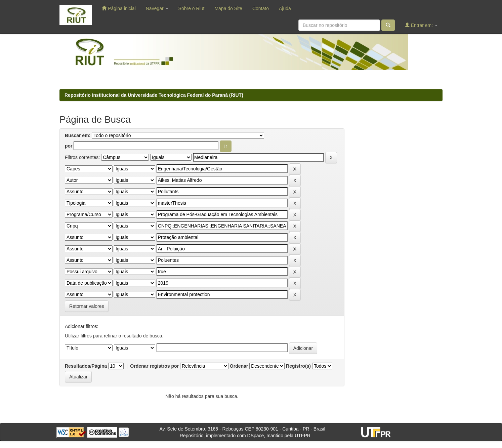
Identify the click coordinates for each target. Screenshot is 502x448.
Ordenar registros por (154, 366)
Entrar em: (421, 25)
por (69, 146)
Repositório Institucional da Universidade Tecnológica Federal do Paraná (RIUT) (154, 95)
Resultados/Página (86, 366)
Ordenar (239, 366)
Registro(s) (298, 366)
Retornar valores (87, 306)
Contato (261, 8)
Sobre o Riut (192, 8)
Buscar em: (78, 135)
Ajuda (285, 8)
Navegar (157, 8)
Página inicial (119, 8)
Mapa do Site (228, 8)
